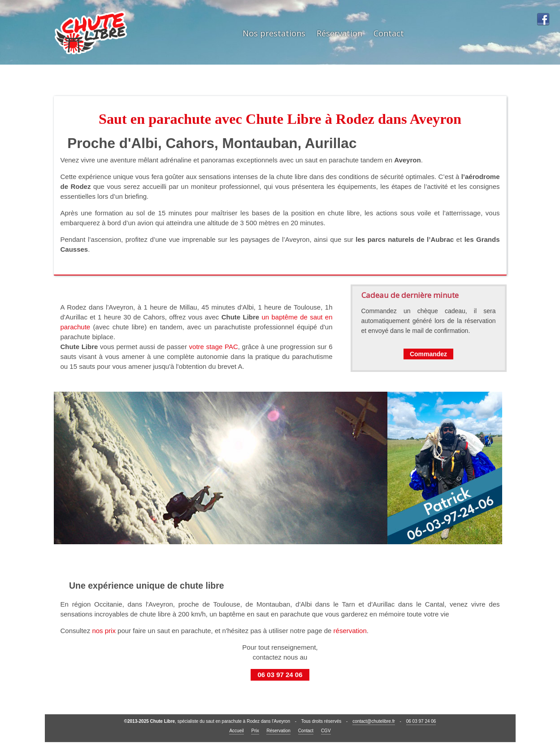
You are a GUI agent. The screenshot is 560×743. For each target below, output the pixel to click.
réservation (350, 631)
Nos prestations (274, 33)
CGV (326, 731)
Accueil (236, 731)
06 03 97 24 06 (280, 675)
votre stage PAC (214, 347)
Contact (389, 33)
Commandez (428, 354)
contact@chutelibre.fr (374, 721)
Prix (255, 731)
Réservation (339, 33)
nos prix (104, 631)
